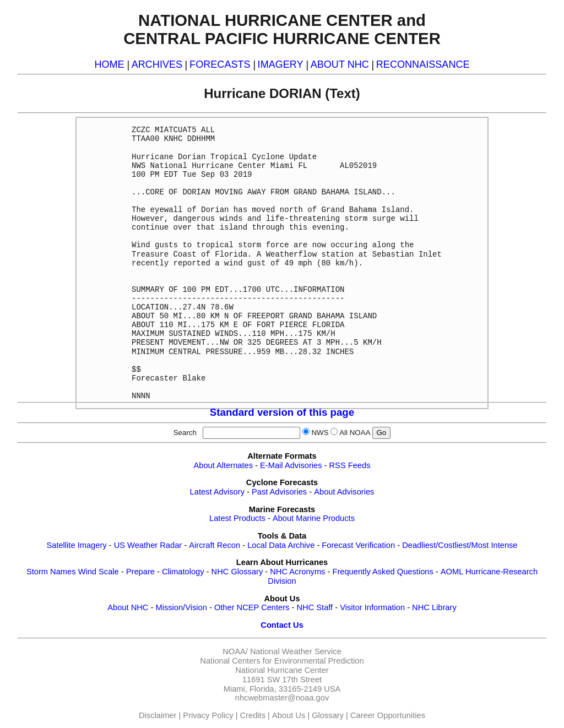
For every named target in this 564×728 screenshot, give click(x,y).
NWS (320, 433)
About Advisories (344, 492)
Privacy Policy (208, 715)
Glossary (328, 715)
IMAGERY (281, 64)
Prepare (140, 572)
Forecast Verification (358, 545)
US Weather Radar (148, 545)
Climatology (183, 572)
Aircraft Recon (215, 545)
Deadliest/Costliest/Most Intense (460, 545)
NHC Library (434, 607)
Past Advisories (279, 492)
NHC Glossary (237, 572)
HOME (109, 64)
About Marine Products (314, 518)
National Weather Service (296, 651)
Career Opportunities (388, 715)
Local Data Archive (281, 545)
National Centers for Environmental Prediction (282, 661)
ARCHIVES (157, 64)
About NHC (128, 607)
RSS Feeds (350, 465)
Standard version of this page (282, 412)
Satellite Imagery (76, 545)
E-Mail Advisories (291, 465)
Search (187, 433)
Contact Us (282, 625)
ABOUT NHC (340, 64)
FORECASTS (220, 64)
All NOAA (355, 433)
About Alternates (224, 465)
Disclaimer (158, 715)
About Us (289, 715)
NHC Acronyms (297, 572)
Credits (253, 715)
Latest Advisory (217, 492)
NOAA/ (235, 651)
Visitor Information (372, 607)
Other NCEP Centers (252, 607)
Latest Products (237, 518)
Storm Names (51, 572)
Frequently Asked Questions (383, 572)
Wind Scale (99, 572)
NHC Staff (314, 607)
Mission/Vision (181, 607)
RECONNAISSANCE (423, 64)
